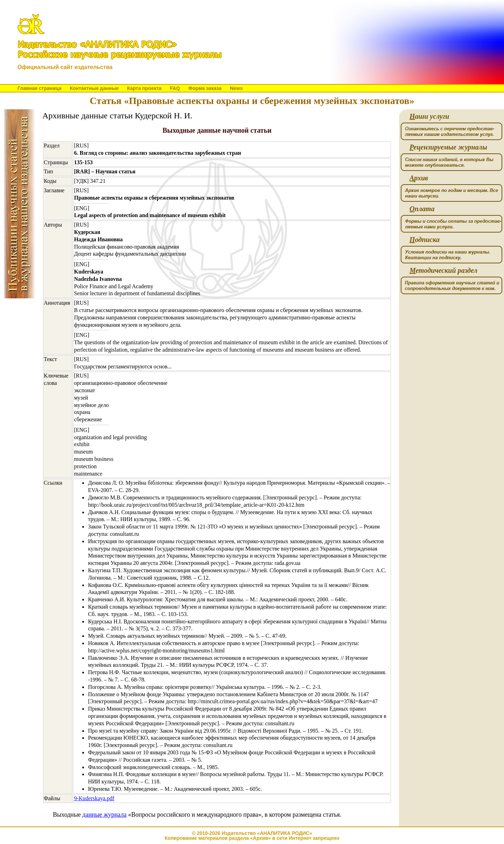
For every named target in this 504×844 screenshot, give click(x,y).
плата (422, 209)
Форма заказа (205, 88)
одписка (425, 240)
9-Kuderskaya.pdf (94, 798)
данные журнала (104, 815)
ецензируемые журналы (448, 147)
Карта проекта (144, 88)
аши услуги (429, 116)
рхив (419, 178)
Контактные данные (94, 88)
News (236, 88)
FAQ (175, 88)
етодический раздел (443, 271)
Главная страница (39, 88)
